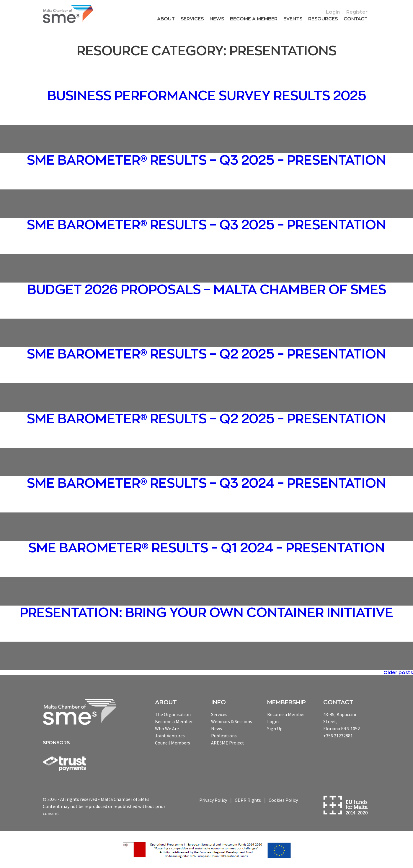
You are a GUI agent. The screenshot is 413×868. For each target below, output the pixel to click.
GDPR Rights (248, 800)
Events (293, 19)
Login (333, 12)
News (217, 19)
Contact (356, 19)
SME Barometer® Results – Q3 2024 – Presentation (206, 484)
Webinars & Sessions (232, 721)
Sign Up (275, 729)
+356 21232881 (338, 736)
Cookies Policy (283, 800)
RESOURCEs (323, 19)
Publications (224, 736)
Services (192, 19)
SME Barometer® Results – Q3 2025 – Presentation (206, 160)
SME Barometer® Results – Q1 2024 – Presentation (207, 548)
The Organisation (173, 714)
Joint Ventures (170, 736)
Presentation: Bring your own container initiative (206, 613)
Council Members (173, 743)
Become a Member (254, 19)
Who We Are (167, 729)
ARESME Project (228, 743)
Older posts (398, 673)
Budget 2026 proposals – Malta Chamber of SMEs (207, 290)
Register (357, 12)
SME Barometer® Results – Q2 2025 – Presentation (206, 354)
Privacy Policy (213, 800)
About (166, 19)
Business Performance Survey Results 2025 (207, 96)
